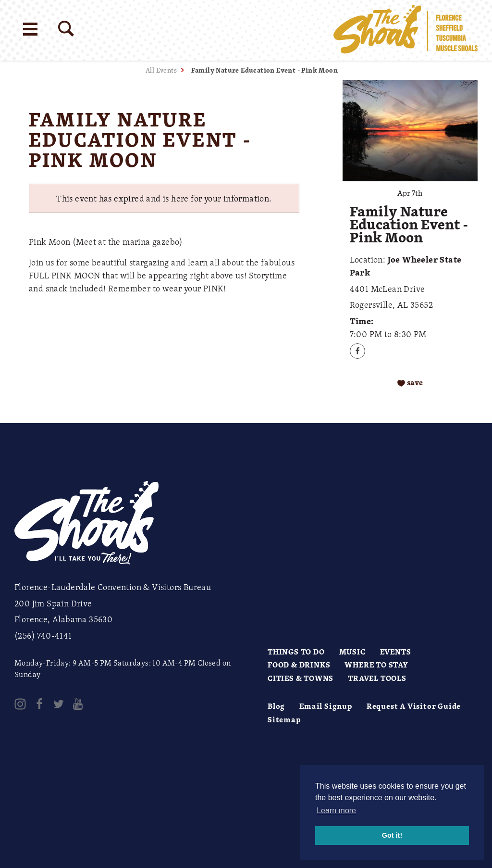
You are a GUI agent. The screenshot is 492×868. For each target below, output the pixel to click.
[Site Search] (66, 29)
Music (352, 652)
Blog (276, 706)
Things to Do (296, 652)
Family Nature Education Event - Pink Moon (264, 70)
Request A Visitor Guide (414, 706)
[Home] (406, 30)
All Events (161, 70)
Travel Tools (377, 678)
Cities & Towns (301, 678)
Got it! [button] (392, 835)
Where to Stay (376, 665)
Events (396, 652)
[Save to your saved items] (410, 383)
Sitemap (284, 719)
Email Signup (326, 706)
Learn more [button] (336, 811)
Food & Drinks (299, 665)
